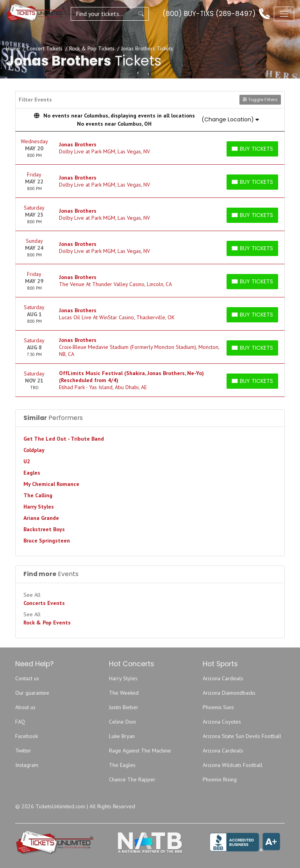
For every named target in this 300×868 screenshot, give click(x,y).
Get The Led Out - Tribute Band (64, 439)
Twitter (23, 751)
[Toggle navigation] (284, 14)
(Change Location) (230, 119)
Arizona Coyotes (222, 722)
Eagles (32, 473)
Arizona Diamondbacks (229, 693)
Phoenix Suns (218, 707)
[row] (150, 148)
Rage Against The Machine (140, 751)
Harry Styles (39, 507)
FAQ (20, 722)
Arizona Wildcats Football (233, 765)
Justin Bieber (124, 707)
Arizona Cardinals (223, 678)
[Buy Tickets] (252, 149)
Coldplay (34, 450)
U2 (27, 461)
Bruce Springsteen (47, 541)
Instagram (27, 765)
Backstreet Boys (44, 529)
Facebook (27, 736)
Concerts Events (44, 603)
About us (25, 707)
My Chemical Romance (51, 484)
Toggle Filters (260, 100)
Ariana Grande (41, 518)
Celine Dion (122, 722)
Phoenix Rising (220, 779)
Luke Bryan (122, 736)
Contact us (27, 678)
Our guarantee (32, 693)
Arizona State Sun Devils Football (242, 736)
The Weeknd (124, 693)
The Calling (38, 495)
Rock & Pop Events (47, 623)
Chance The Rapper (132, 779)
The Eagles (122, 765)
